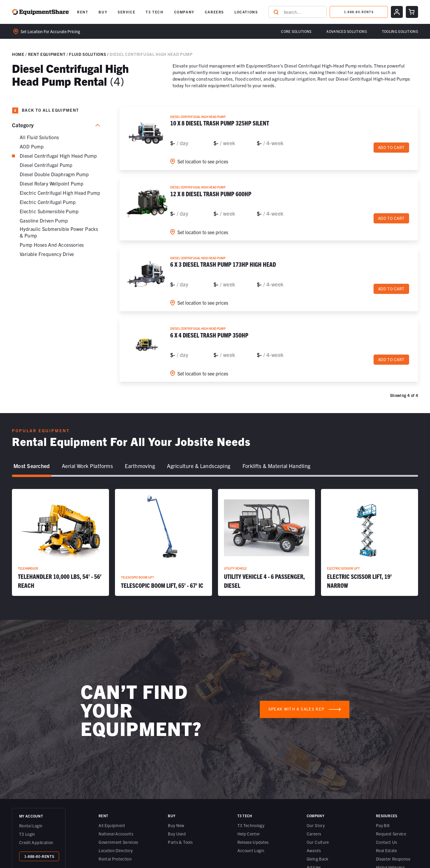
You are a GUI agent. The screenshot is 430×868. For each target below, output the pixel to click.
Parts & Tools (180, 842)
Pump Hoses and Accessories (52, 245)
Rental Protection (115, 859)
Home (18, 54)
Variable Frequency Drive (47, 254)
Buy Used (177, 834)
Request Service (391, 834)
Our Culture (318, 842)
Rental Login (31, 826)
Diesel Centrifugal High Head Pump (58, 156)
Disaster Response (393, 859)
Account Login (251, 850)
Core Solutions (296, 31)
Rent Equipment (47, 54)
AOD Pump (32, 146)
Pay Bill (383, 825)
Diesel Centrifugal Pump (46, 165)
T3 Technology (251, 825)
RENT (83, 12)
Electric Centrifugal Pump (48, 202)
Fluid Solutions (87, 54)
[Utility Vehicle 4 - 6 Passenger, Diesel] (267, 542)
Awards (314, 850)
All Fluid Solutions (39, 137)
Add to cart (391, 148)
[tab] (32, 466)
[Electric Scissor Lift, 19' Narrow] (370, 542)
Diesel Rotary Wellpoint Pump (52, 183)
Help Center (249, 834)
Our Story (316, 825)
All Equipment (112, 825)
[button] (83, 12)
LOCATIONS (246, 12)
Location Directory (116, 850)
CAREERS (214, 12)
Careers (314, 834)
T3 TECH (155, 12)
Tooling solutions (400, 31)
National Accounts (116, 834)
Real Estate (387, 850)
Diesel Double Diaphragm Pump (54, 174)
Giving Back (318, 859)
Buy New (176, 825)
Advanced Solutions (347, 31)
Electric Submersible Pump (49, 211)
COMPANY (184, 12)
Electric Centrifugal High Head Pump (60, 193)
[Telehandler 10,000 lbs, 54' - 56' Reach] (60, 542)
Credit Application (36, 842)
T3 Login (27, 834)
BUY (103, 12)
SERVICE (126, 12)
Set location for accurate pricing (47, 32)
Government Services (118, 842)
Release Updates (253, 842)
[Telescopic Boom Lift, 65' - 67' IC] (163, 542)
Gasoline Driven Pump (44, 220)
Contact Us (387, 842)
